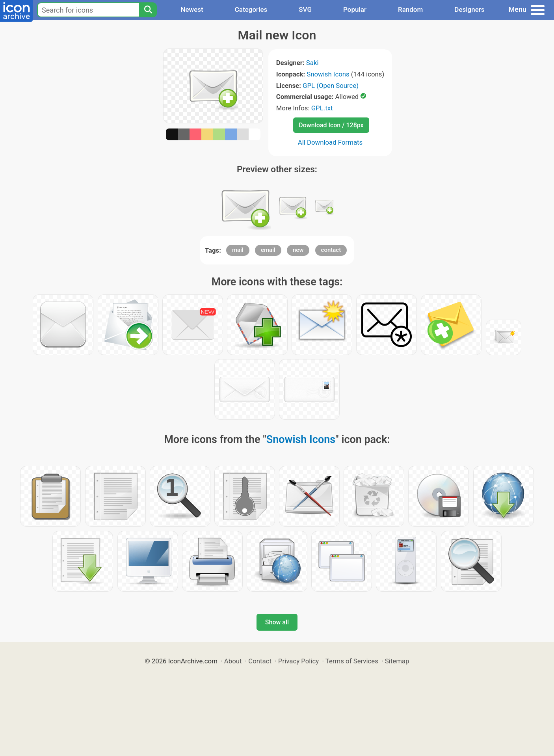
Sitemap (397, 661)
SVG (305, 9)
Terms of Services (352, 661)
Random (410, 9)
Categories (251, 9)
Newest (192, 9)
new (298, 250)
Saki (312, 63)
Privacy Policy (298, 661)
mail (238, 250)
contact (331, 250)
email (268, 250)
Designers (469, 9)
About (233, 661)
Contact (260, 661)
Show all (277, 622)
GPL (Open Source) (331, 86)
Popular (355, 9)
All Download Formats (330, 142)
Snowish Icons (328, 74)
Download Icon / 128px (331, 125)
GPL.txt (322, 108)
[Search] (148, 10)
